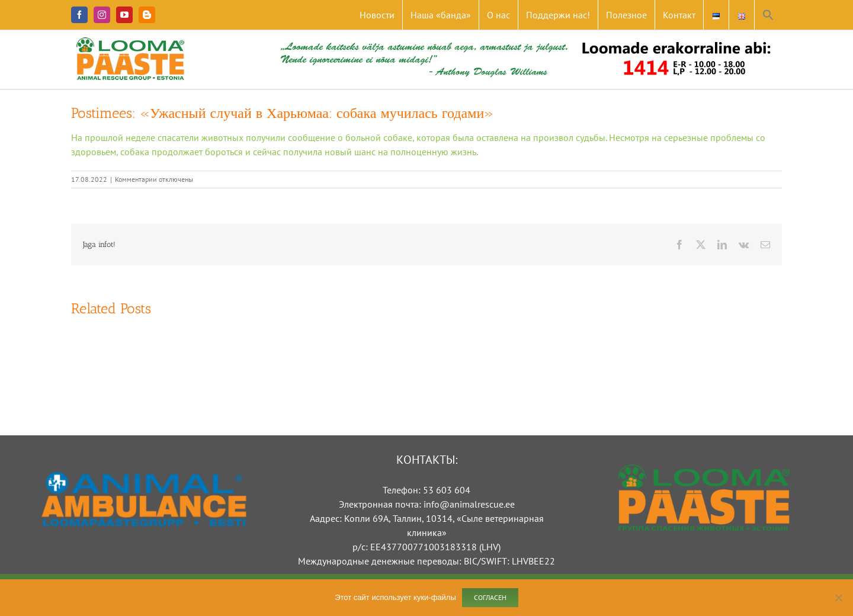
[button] (768, 15)
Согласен (490, 597)
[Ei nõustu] (838, 598)
